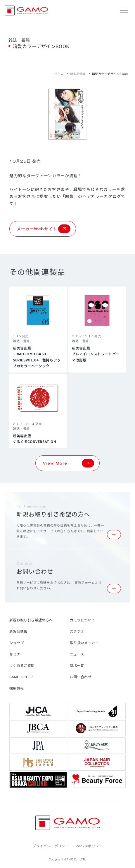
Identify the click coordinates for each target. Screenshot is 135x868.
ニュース (77, 654)
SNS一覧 (77, 665)
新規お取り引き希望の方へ (31, 620)
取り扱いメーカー (84, 643)
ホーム (59, 74)
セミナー (17, 654)
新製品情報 (78, 74)
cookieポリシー (90, 846)
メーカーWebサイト (44, 229)
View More (68, 463)
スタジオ (77, 631)
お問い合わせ (81, 677)
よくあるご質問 (22, 665)
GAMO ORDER (21, 677)
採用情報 (17, 688)
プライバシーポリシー (51, 846)
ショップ (17, 643)
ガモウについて (83, 620)
